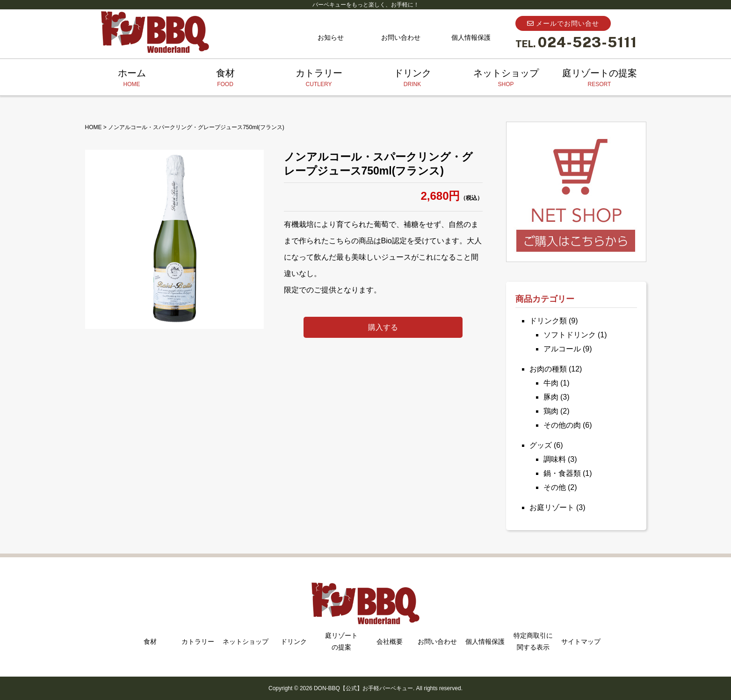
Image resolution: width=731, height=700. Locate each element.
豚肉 (551, 397)
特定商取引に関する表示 (533, 641)
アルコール (562, 349)
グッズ (541, 445)
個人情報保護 (471, 37)
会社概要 (390, 642)
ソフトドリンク (570, 335)
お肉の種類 (548, 369)
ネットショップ (506, 78)
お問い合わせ (401, 37)
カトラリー (319, 78)
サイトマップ (581, 642)
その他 (555, 487)
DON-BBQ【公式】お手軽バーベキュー (363, 688)
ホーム (132, 78)
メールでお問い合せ (563, 23)
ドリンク (413, 78)
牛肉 (551, 383)
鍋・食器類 (562, 473)
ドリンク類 (548, 321)
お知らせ (331, 37)
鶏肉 (551, 411)
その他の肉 (562, 425)
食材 (225, 78)
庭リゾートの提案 (600, 78)
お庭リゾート (552, 507)
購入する (383, 327)
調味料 (555, 459)
